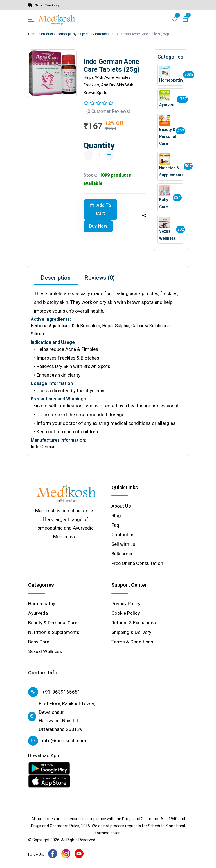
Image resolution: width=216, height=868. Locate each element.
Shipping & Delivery (131, 632)
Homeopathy (67, 34)
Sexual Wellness (45, 651)
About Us (121, 506)
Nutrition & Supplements (54, 632)
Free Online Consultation (137, 563)
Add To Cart (101, 209)
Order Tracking (43, 5)
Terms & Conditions (132, 642)
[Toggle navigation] (31, 19)
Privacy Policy (126, 604)
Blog (116, 515)
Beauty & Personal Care (53, 623)
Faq (115, 525)
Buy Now (98, 226)
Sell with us (123, 544)
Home (33, 34)
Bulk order (122, 554)
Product (47, 34)
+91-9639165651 (54, 692)
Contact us (123, 535)
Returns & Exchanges (134, 623)
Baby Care (39, 642)
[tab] (56, 278)
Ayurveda (38, 613)
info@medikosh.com (57, 741)
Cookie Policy (126, 613)
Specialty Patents (94, 34)
